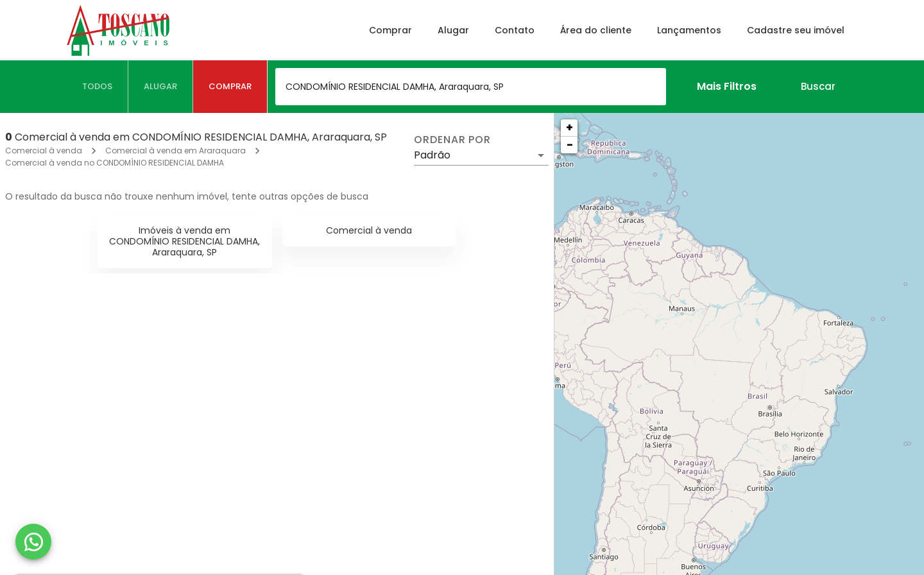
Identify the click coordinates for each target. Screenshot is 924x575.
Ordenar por (452, 140)
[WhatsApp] (33, 542)
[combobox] (471, 87)
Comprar (390, 30)
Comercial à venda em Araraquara (175, 150)
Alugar (453, 30)
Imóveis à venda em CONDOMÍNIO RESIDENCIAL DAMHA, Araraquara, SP (184, 241)
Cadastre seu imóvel (796, 30)
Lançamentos (689, 30)
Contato (515, 30)
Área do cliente (596, 30)
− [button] (570, 145)
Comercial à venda (44, 150)
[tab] (98, 87)
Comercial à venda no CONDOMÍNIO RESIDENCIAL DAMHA (115, 163)
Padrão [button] (432, 155)
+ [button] (569, 127)
